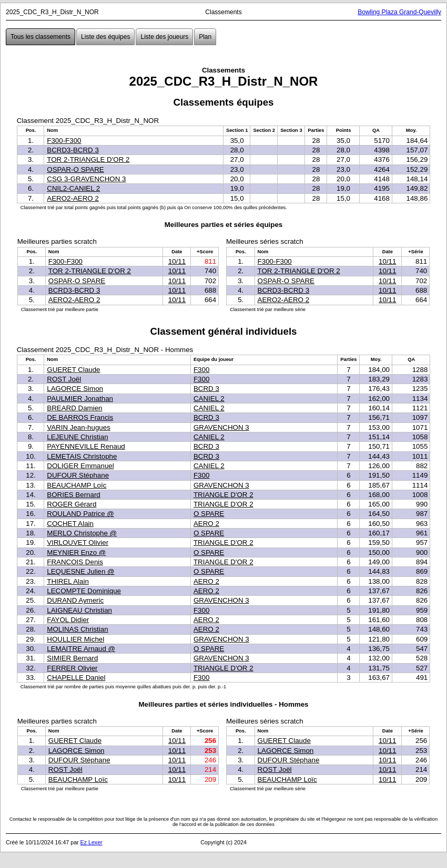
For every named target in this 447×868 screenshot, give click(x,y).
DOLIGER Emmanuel (80, 466)
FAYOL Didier (68, 620)
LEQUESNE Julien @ (80, 571)
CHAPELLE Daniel (76, 678)
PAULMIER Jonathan (80, 399)
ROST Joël (64, 379)
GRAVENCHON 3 (221, 427)
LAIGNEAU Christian (79, 610)
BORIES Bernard (73, 495)
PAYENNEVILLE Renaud (86, 446)
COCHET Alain (70, 524)
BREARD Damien (74, 408)
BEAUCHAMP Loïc (77, 485)
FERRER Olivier (72, 668)
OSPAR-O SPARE (75, 169)
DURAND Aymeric (75, 600)
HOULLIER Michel (75, 639)
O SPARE (209, 514)
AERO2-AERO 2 (73, 198)
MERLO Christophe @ (82, 533)
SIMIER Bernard (72, 658)
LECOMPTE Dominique (84, 591)
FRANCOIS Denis (75, 562)
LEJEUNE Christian (77, 437)
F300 (201, 370)
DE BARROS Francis (80, 417)
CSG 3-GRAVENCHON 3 (86, 179)
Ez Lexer (92, 842)
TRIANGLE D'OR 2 (223, 495)
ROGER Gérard (72, 504)
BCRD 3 (206, 389)
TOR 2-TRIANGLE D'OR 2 (88, 159)
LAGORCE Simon (75, 389)
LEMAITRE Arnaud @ (81, 649)
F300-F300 (64, 141)
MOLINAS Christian (77, 629)
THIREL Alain (68, 581)
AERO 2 (206, 524)
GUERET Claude (73, 370)
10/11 (177, 261)
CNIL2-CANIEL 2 (73, 188)
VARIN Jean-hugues (79, 427)
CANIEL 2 (209, 399)
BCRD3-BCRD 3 (73, 150)
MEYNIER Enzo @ (76, 552)
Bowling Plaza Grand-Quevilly (399, 12)
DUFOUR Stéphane (78, 475)
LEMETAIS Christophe (82, 456)
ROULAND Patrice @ (80, 514)
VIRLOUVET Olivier (78, 542)
